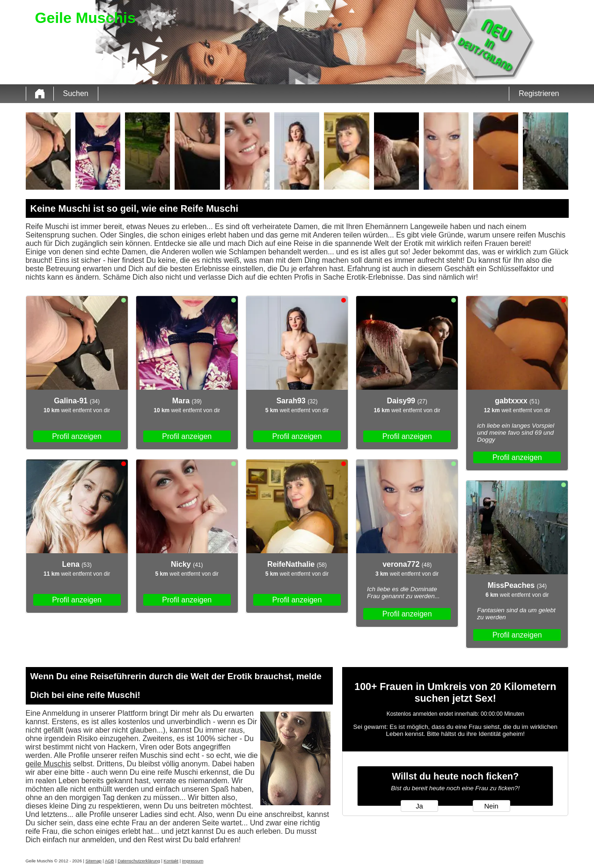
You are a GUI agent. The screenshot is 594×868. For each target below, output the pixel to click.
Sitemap (94, 861)
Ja (419, 806)
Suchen (76, 93)
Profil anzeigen (77, 436)
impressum (193, 861)
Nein (491, 806)
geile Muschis (48, 764)
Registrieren (539, 93)
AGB (110, 861)
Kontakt (171, 861)
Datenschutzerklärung (139, 861)
